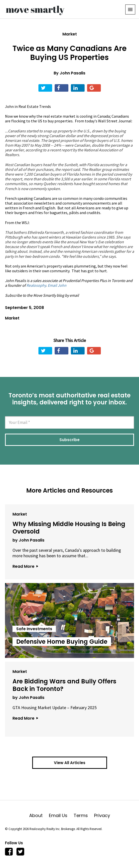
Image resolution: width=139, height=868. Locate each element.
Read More (25, 566)
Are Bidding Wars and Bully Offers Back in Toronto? (64, 685)
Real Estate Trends (35, 106)
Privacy (102, 815)
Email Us (61, 815)
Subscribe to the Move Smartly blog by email (42, 295)
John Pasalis (72, 73)
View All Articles (70, 763)
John (9, 106)
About (39, 815)
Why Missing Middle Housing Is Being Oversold (69, 528)
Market (70, 34)
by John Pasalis (28, 540)
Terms (84, 815)
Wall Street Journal (115, 121)
